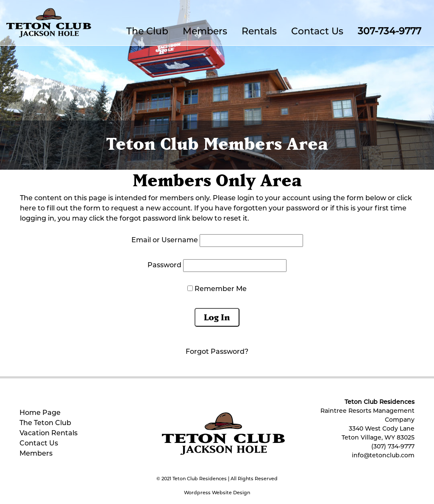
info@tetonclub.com (383, 456)
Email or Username (165, 241)
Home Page (40, 413)
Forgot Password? (217, 352)
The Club (147, 32)
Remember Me (217, 289)
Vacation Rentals (49, 434)
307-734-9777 (389, 32)
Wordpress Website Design (217, 493)
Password (164, 266)
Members (205, 32)
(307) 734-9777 (393, 447)
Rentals (259, 32)
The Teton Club (45, 423)
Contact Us (317, 32)
